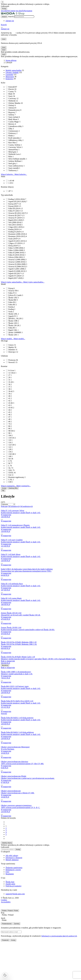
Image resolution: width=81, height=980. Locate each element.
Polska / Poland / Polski (10, 911)
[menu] (2, 27)
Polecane (4, 506)
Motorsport (10, 77)
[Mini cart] (4, 25)
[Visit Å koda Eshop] (13, 14)
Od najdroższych (26, 506)
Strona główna (11, 60)
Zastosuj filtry (13, 488)
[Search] (4, 17)
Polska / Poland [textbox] (8, 915)
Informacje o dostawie (14, 858)
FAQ (7, 872)
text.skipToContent (8, 11)
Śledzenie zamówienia (14, 868)
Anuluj (4, 9)
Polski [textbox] (4, 920)
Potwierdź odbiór (8, 849)
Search (11, 17)
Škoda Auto (10, 882)
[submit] (2, 520)
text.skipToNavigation (24, 11)
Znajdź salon (10, 884)
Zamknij (17, 924)
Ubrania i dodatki (12, 72)
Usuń (4, 39)
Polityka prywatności (13, 886)
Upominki (9, 75)
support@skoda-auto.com (15, 894)
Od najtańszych (14, 506)
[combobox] (40, 915)
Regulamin (10, 874)
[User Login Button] (10, 21)
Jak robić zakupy (12, 856)
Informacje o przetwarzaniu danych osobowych (59, 936)
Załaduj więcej (7, 843)
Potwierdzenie (7, 924)
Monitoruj (5, 665)
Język (3, 918)
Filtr (3, 491)
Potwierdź (5, 940)
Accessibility (6, 902)
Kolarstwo (9, 79)
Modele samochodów (14, 70)
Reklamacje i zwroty (13, 870)
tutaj (14, 33)
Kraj (3, 913)
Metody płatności (12, 860)
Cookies (4, 900)
